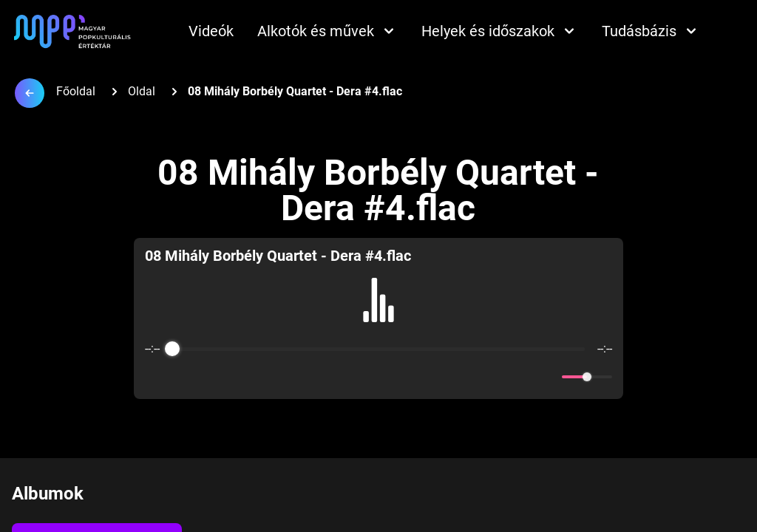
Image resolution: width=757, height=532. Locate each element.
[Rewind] (346, 377)
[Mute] (548, 377)
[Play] (378, 377)
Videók (211, 31)
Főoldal (76, 91)
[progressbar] (379, 349)
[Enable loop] (155, 377)
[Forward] (411, 377)
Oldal (142, 91)
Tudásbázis (651, 31)
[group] (378, 318)
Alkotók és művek (327, 31)
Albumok (48, 494)
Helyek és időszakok (500, 31)
